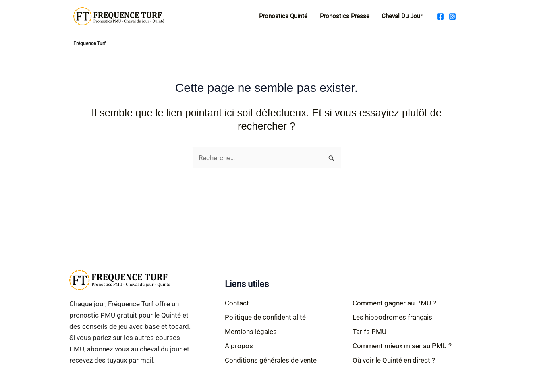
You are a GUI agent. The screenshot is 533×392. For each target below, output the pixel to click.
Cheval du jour (402, 16)
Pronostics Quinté (283, 16)
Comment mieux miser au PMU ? (402, 346)
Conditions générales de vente (271, 360)
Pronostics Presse (345, 16)
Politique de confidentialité (265, 317)
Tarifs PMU (369, 332)
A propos (239, 346)
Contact (237, 303)
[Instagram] (452, 17)
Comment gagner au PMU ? (394, 303)
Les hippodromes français (392, 317)
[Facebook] (440, 17)
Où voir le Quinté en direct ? (394, 360)
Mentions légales (251, 332)
